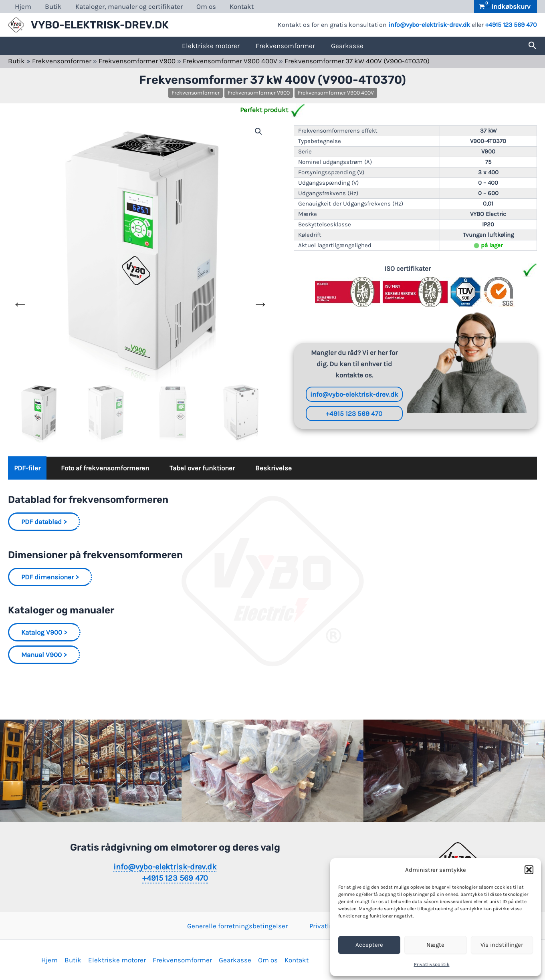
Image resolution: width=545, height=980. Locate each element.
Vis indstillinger (502, 945)
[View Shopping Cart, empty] (506, 6)
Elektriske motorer (211, 46)
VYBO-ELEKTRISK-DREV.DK (100, 25)
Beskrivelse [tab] (274, 468)
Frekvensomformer (285, 46)
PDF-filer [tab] (27, 468)
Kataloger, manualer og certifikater (129, 6)
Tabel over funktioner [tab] (202, 468)
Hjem (23, 6)
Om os (206, 6)
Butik (53, 6)
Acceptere (369, 945)
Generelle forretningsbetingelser (237, 926)
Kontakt (242, 6)
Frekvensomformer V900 (137, 61)
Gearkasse (347, 46)
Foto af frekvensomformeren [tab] (105, 468)
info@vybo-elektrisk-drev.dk (429, 25)
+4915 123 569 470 (511, 25)
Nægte (435, 945)
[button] (529, 870)
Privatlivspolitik (432, 964)
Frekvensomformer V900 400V (230, 61)
